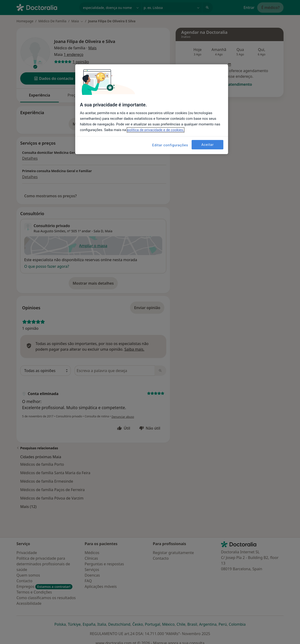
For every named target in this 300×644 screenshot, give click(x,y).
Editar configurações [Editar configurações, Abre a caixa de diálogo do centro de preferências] (170, 145)
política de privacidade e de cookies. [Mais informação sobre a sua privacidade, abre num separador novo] (156, 130)
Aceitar (207, 145)
